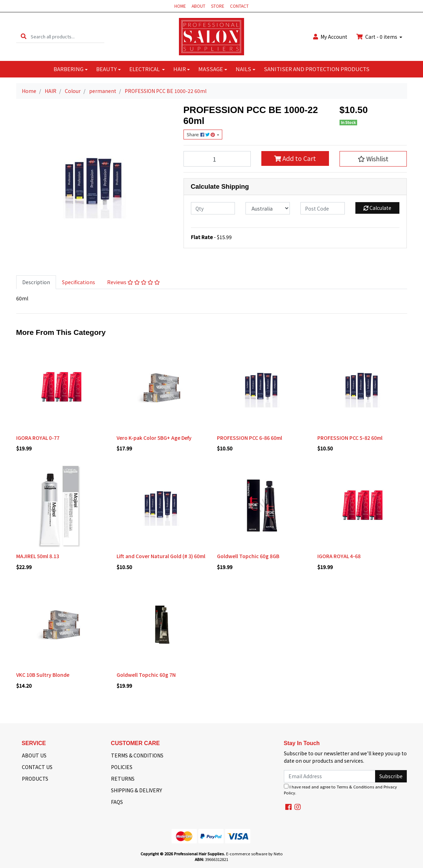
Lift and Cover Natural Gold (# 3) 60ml (161, 556)
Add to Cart (295, 158)
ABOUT (198, 6)
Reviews (133, 282)
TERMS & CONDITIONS (137, 755)
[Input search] (67, 36)
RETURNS (123, 779)
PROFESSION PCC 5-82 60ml (350, 438)
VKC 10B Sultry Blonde (43, 675)
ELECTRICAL (145, 69)
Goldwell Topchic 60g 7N (146, 675)
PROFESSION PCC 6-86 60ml (250, 438)
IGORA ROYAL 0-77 (38, 438)
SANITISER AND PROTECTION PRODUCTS (317, 69)
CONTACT (239, 6)
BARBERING (69, 69)
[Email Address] (330, 776)
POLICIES (122, 767)
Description (36, 282)
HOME (180, 6)
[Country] (268, 208)
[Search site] (24, 36)
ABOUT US (34, 755)
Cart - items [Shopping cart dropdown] (377, 37)
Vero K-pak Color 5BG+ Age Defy (154, 438)
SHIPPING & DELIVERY (136, 790)
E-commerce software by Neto (254, 854)
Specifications (79, 282)
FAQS (117, 802)
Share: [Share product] (201, 135)
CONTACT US (37, 767)
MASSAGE (211, 69)
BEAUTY (106, 69)
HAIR (180, 69)
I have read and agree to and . (340, 790)
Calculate (377, 208)
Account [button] (330, 37)
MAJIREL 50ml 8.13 (38, 556)
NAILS (243, 69)
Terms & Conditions (355, 787)
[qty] (213, 208)
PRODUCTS (35, 779)
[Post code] (323, 208)
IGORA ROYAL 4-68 (339, 556)
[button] (373, 159)
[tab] (36, 282)
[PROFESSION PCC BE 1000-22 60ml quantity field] (217, 159)
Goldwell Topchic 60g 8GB (248, 556)
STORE (218, 6)
